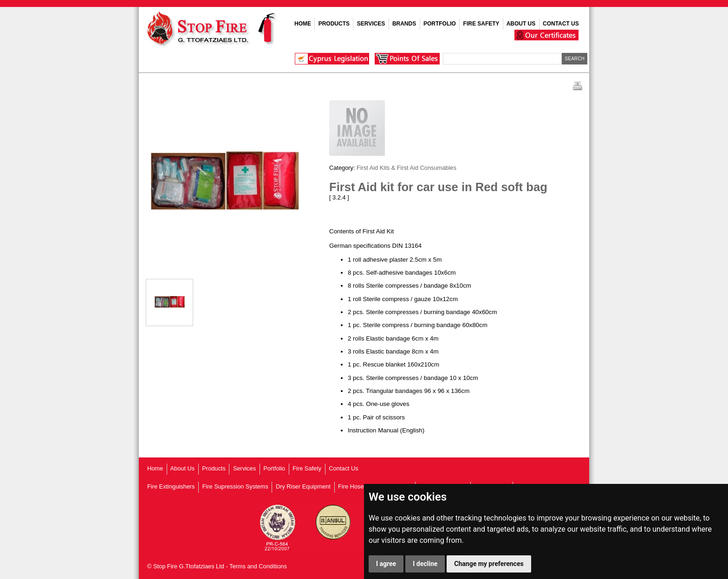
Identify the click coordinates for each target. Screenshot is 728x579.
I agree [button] (386, 564)
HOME (303, 24)
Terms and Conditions (258, 566)
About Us (183, 468)
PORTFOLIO (440, 24)
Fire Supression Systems (235, 486)
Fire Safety (307, 468)
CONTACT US (561, 24)
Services (244, 468)
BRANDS (404, 24)
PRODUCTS (334, 24)
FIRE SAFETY (481, 24)
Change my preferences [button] (489, 564)
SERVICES (371, 24)
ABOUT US (521, 24)
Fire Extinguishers (171, 486)
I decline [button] (425, 564)
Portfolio (274, 468)
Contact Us (343, 468)
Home (155, 468)
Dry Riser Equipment (303, 486)
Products (214, 468)
